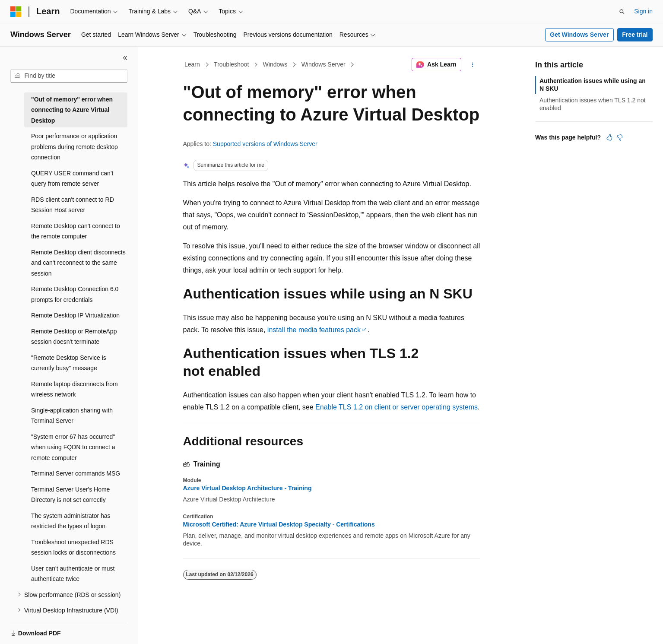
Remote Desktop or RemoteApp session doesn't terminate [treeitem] (74, 337)
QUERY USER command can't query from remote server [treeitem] (72, 179)
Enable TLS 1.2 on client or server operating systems (397, 407)
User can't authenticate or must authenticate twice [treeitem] (73, 574)
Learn (192, 64)
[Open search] (622, 12)
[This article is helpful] (609, 137)
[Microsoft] (16, 12)
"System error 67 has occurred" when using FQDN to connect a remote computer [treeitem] (73, 447)
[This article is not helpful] (620, 137)
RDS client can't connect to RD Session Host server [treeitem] (73, 205)
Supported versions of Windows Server (265, 144)
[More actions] (472, 65)
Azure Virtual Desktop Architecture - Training (247, 488)
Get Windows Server (579, 35)
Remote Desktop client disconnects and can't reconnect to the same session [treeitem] (78, 263)
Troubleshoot (231, 64)
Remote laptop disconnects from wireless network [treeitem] (75, 389)
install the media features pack (314, 330)
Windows (275, 64)
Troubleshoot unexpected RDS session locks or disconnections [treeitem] (73, 547)
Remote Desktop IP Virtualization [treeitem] (75, 315)
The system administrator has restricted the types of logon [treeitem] (71, 521)
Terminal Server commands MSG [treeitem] (76, 473)
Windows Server (324, 64)
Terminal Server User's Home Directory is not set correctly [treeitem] (70, 495)
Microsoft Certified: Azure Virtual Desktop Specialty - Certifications (279, 524)
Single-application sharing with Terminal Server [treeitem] (72, 416)
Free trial (635, 35)
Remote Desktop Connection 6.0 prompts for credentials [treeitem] (75, 294)
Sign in (643, 11)
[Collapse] (125, 58)
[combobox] (69, 76)
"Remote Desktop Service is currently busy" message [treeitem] (69, 363)
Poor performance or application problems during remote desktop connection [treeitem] (75, 147)
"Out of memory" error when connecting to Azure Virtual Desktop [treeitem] (72, 110)
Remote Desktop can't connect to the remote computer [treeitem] (76, 231)
